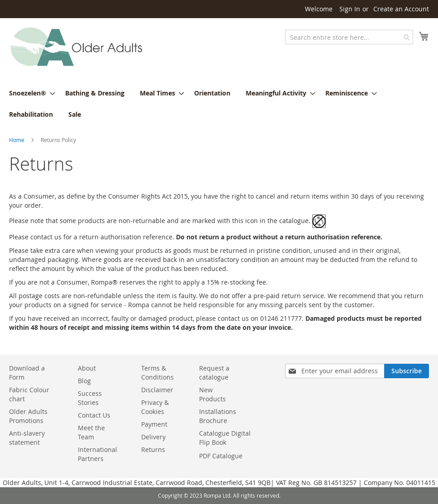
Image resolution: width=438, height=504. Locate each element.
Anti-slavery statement (27, 438)
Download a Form (27, 373)
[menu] (219, 104)
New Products (212, 394)
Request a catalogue (214, 373)
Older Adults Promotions (28, 416)
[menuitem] (29, 93)
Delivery (153, 437)
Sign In (350, 9)
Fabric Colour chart (29, 394)
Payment (154, 424)
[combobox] (349, 37)
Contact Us (94, 415)
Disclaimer (157, 390)
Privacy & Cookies (155, 407)
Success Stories (90, 398)
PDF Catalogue (221, 456)
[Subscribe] (407, 371)
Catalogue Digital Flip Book (225, 438)
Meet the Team (91, 432)
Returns (153, 449)
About (87, 368)
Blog (84, 381)
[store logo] (77, 48)
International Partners (98, 454)
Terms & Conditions (157, 373)
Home (17, 140)
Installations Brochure (218, 416)
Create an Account (401, 9)
